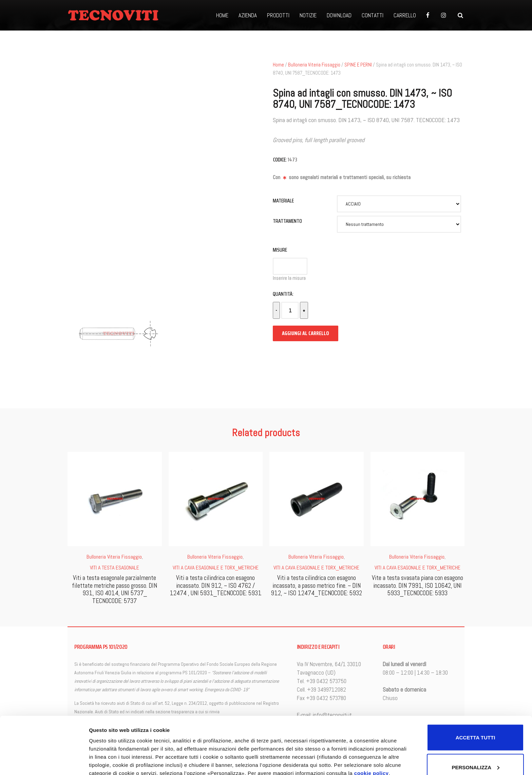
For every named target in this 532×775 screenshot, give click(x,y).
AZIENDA (248, 15)
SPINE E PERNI (358, 65)
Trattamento (287, 221)
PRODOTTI (278, 15)
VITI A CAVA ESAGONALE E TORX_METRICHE (216, 568)
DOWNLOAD (339, 15)
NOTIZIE (308, 15)
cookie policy (372, 714)
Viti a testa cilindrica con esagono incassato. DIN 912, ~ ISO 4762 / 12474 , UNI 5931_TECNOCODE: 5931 (216, 586)
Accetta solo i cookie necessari (475, 745)
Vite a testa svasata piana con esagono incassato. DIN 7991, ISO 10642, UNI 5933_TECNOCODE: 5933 (417, 586)
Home (278, 65)
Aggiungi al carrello (306, 333)
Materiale (283, 201)
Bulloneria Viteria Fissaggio (314, 65)
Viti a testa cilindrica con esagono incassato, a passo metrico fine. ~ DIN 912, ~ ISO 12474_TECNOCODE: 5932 (316, 586)
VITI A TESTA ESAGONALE (115, 568)
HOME (222, 15)
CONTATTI (373, 15)
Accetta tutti (476, 678)
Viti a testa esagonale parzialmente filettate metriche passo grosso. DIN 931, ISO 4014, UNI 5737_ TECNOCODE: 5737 (115, 589)
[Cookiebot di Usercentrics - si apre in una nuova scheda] (44, 762)
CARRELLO (405, 15)
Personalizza (104, 732)
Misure (280, 250)
